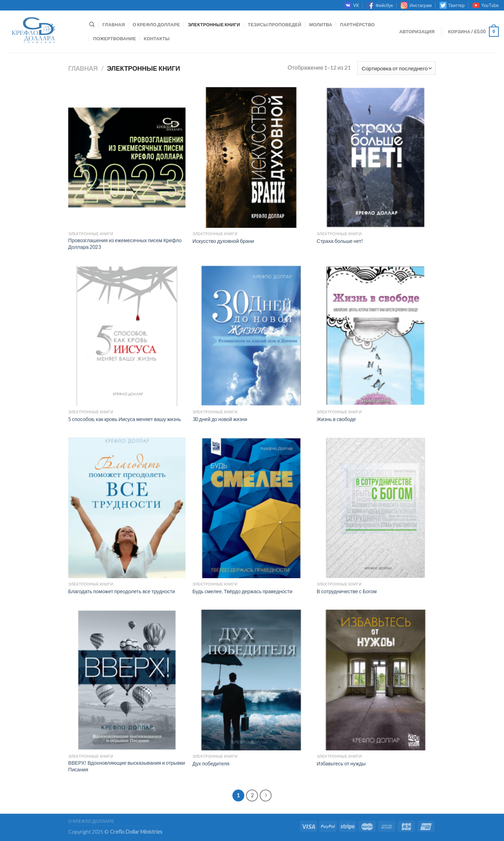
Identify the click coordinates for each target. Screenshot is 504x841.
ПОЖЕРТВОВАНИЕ (114, 38)
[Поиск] (92, 24)
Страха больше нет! (340, 241)
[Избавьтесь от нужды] (375, 680)
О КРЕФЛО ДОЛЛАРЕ (156, 24)
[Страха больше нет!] (375, 157)
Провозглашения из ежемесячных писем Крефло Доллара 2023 (125, 244)
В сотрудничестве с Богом (347, 591)
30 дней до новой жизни (220, 419)
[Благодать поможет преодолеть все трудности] (127, 508)
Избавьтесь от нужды (341, 763)
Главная (114, 24)
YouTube (486, 5)
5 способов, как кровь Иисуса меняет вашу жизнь (125, 419)
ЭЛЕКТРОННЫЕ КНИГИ (214, 24)
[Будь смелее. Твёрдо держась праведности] (251, 508)
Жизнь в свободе (336, 419)
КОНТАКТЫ (157, 38)
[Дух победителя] (251, 680)
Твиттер (452, 5)
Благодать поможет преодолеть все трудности (122, 591)
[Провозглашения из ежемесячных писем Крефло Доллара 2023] (127, 157)
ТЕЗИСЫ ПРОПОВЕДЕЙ (275, 24)
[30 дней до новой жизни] (251, 336)
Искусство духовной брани (223, 241)
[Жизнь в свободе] (375, 336)
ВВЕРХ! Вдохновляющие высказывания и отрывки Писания (127, 766)
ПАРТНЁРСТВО (358, 24)
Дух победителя (211, 763)
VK (352, 5)
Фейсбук (380, 5)
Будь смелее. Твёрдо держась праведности (243, 591)
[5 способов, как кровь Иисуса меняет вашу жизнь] (127, 336)
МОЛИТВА (321, 24)
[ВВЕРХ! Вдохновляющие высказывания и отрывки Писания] (127, 680)
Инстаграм (416, 5)
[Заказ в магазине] (397, 68)
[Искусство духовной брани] (251, 157)
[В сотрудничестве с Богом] (375, 508)
